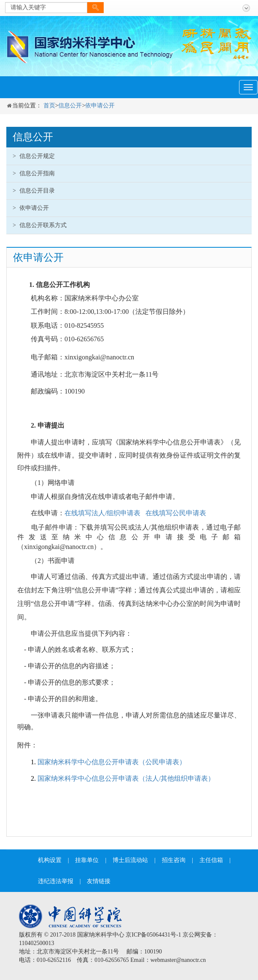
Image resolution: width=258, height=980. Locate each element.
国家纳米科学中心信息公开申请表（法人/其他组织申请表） (126, 778)
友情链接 (99, 881)
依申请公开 (100, 106)
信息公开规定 (34, 156)
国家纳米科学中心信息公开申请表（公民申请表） (112, 762)
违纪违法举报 (56, 881)
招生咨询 (174, 860)
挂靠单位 (87, 860)
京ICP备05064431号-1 (153, 935)
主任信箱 (211, 860)
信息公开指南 (34, 173)
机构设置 (50, 860)
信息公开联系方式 (40, 225)
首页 (49, 106)
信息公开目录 (34, 191)
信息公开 (70, 106)
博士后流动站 (130, 860)
